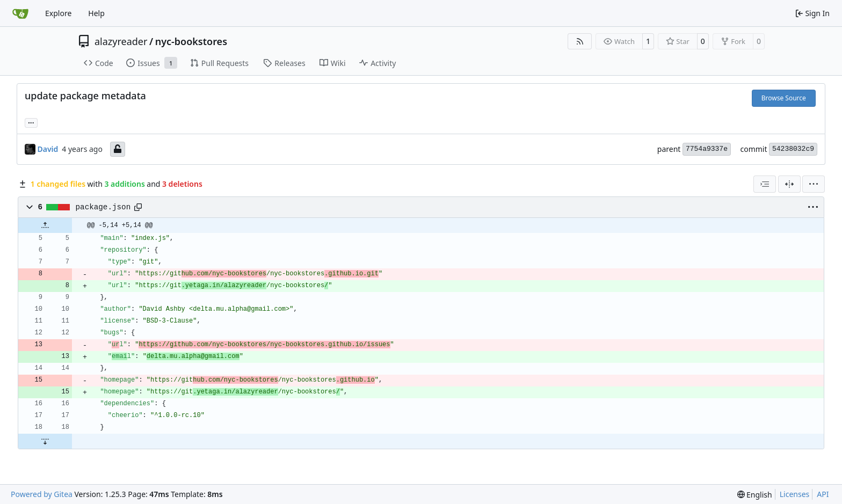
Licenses (795, 494)
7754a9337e (707, 149)
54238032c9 (793, 149)
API (823, 494)
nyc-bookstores (191, 41)
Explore (58, 13)
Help (96, 13)
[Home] (20, 13)
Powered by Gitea (42, 494)
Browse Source (784, 98)
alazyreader (121, 41)
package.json (103, 207)
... (31, 122)
